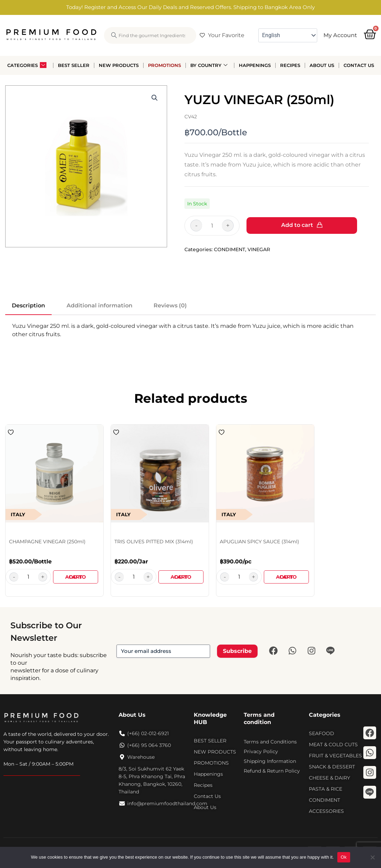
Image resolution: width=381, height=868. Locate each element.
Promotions (164, 65)
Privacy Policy (261, 751)
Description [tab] (28, 305)
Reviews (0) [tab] (170, 305)
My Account (340, 35)
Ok (344, 857)
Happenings (255, 65)
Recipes (290, 65)
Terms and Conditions (270, 742)
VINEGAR (259, 249)
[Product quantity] (206, 226)
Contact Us (359, 65)
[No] (372, 857)
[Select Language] (288, 35)
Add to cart (297, 225)
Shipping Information (270, 761)
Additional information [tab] (99, 305)
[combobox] (150, 35)
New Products (119, 65)
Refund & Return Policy (272, 771)
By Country (209, 65)
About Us (322, 65)
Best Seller (74, 65)
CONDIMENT (230, 249)
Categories (27, 65)
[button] (155, 98)
